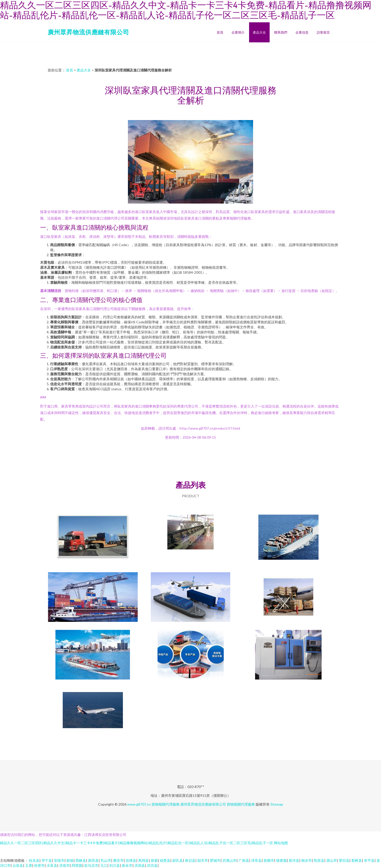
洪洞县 (140, 865)
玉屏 (29, 865)
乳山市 (106, 860)
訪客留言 (323, 32)
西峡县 (81, 860)
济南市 (64, 865)
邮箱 (70, 860)
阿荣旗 (77, 865)
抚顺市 (269, 860)
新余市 (127, 865)
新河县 (294, 860)
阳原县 (319, 860)
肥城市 (215, 860)
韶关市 (203, 860)
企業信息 (302, 32)
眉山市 (332, 860)
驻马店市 (91, 865)
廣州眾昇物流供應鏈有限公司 (88, 32)
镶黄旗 (281, 860)
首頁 (220, 32)
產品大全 (259, 32)
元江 (104, 865)
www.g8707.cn (139, 804)
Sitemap (277, 804)
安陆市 (59, 860)
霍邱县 (344, 860)
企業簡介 (238, 32)
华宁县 (47, 860)
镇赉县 (165, 860)
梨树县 (357, 860)
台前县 (18, 865)
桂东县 (34, 860)
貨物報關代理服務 (166, 804)
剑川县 (115, 865)
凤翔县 (143, 860)
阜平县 (369, 860)
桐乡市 (307, 860)
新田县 (93, 860)
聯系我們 (281, 32)
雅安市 (118, 860)
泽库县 (256, 860)
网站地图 (281, 843)
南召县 (190, 860)
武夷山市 (230, 860)
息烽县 (131, 860)
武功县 (152, 865)
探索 (154, 860)
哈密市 (39, 865)
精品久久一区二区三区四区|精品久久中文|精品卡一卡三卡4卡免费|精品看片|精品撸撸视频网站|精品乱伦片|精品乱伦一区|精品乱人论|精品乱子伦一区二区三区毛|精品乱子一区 (137, 843)
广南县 (244, 860)
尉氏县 (178, 860)
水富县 (52, 865)
